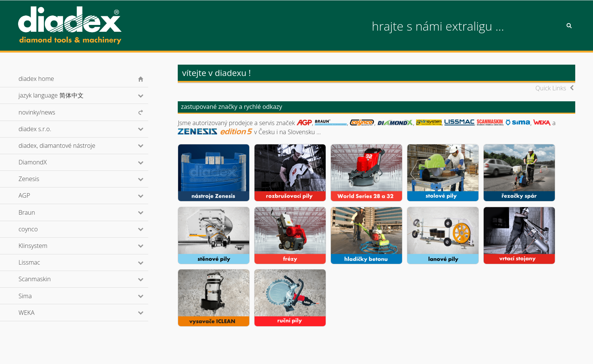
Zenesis (39, 179)
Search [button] (569, 26)
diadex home (36, 79)
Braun (37, 212)
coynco (38, 229)
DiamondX (43, 162)
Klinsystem (43, 246)
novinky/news (37, 112)
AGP (34, 195)
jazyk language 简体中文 (61, 95)
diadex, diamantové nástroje (67, 146)
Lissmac (40, 262)
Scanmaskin (45, 279)
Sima (35, 296)
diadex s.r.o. (45, 129)
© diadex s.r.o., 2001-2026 (49, 350)
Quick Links (551, 88)
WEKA (37, 313)
